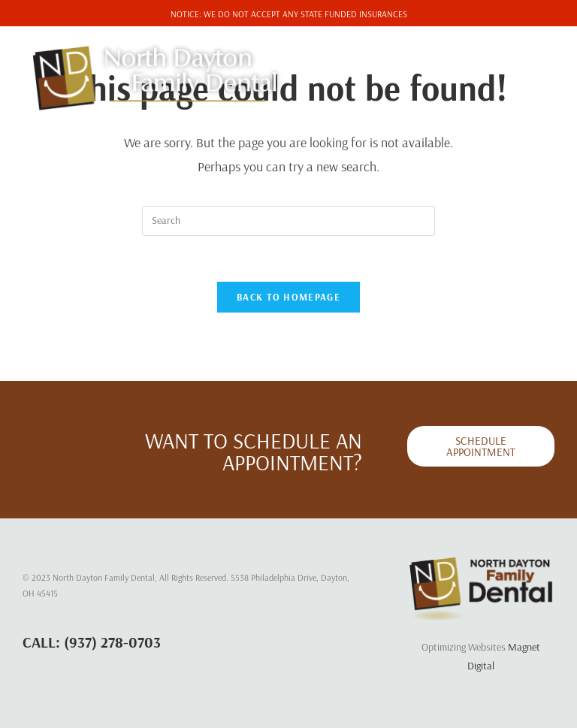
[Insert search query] (288, 221)
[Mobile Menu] (523, 59)
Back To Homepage (288, 297)
